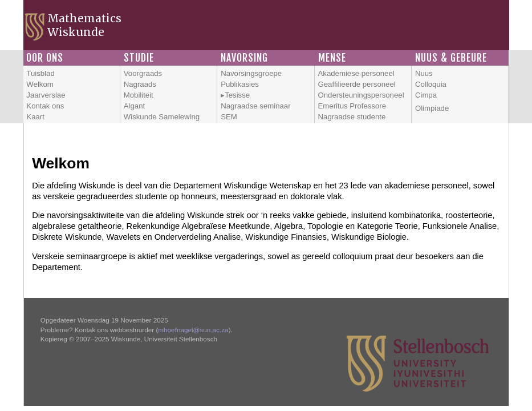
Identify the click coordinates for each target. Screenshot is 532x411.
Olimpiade (432, 108)
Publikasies (240, 84)
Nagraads (140, 84)
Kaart (35, 117)
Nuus (424, 73)
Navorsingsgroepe (251, 73)
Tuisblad (40, 73)
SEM (229, 117)
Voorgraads (143, 73)
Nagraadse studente (352, 117)
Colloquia (431, 84)
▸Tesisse (235, 95)
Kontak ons (45, 106)
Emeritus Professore (352, 106)
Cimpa (426, 95)
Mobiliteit (139, 95)
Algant (134, 106)
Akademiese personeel (356, 73)
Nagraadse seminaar (255, 106)
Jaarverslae (46, 95)
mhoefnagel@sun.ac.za (193, 330)
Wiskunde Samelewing (162, 117)
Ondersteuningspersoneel (361, 95)
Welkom (40, 84)
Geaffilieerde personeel (357, 84)
